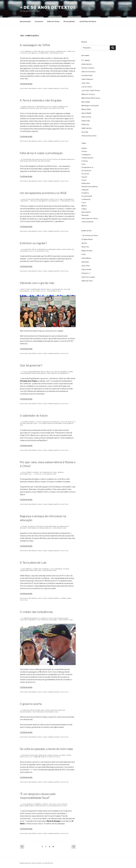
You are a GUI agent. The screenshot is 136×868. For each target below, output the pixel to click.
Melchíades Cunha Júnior (90, 106)
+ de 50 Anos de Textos (48, 7)
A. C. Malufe (86, 60)
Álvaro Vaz (85, 247)
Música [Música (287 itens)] (84, 206)
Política (65, 88)
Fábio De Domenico (89, 72)
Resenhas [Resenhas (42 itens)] (85, 215)
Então (84, 254)
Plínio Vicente (86, 117)
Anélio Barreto (87, 64)
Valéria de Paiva (87, 281)
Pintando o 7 (86, 273)
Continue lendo (26, 84)
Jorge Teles (86, 83)
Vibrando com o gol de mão (37, 283)
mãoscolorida (86, 269)
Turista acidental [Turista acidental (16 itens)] (87, 222)
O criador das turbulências (36, 612)
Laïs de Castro (87, 87)
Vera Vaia (85, 132)
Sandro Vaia (86, 121)
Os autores (39, 21)
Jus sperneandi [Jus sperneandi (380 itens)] (87, 196)
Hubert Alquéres (87, 79)
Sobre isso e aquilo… (89, 277)
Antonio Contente (88, 68)
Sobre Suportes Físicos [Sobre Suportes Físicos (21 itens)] (90, 218)
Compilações (54, 88)
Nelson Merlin (86, 113)
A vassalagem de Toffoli (35, 45)
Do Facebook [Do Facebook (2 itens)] (86, 171)
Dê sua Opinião (69, 21)
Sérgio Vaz (36, 88)
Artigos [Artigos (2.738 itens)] (84, 148)
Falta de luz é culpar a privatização (41, 153)
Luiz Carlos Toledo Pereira (91, 90)
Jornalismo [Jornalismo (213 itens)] (85, 193)
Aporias (84, 243)
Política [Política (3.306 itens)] (84, 209)
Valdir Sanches (87, 128)
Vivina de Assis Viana (89, 136)
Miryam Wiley (86, 109)
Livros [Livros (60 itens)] (84, 202)
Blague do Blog (87, 251)
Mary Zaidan (86, 102)
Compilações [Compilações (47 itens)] (86, 155)
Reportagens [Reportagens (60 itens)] (86, 212)
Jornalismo (66, 598)
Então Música (86, 258)
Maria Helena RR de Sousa (91, 98)
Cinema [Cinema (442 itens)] (84, 151)
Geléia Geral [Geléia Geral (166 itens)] (86, 183)
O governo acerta (31, 704)
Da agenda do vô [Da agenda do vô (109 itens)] (87, 167)
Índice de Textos (53, 21)
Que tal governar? (31, 365)
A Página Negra (87, 239)
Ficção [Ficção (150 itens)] (84, 180)
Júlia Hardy (85, 262)
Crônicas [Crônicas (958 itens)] (85, 161)
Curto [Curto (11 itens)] (84, 164)
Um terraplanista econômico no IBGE (43, 193)
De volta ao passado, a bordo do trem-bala (46, 749)
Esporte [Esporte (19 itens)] (84, 177)
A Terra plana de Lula (33, 563)
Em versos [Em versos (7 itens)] (85, 174)
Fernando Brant (87, 75)
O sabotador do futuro (34, 416)
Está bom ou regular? (33, 243)
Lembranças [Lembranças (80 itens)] (86, 199)
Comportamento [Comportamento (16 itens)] (87, 158)
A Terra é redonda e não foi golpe (41, 100)
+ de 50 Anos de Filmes (87, 21)
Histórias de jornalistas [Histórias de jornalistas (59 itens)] (90, 186)
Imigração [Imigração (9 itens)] (85, 190)
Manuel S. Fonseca (88, 94)
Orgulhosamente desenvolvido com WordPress (36, 863)
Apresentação (25, 21)
